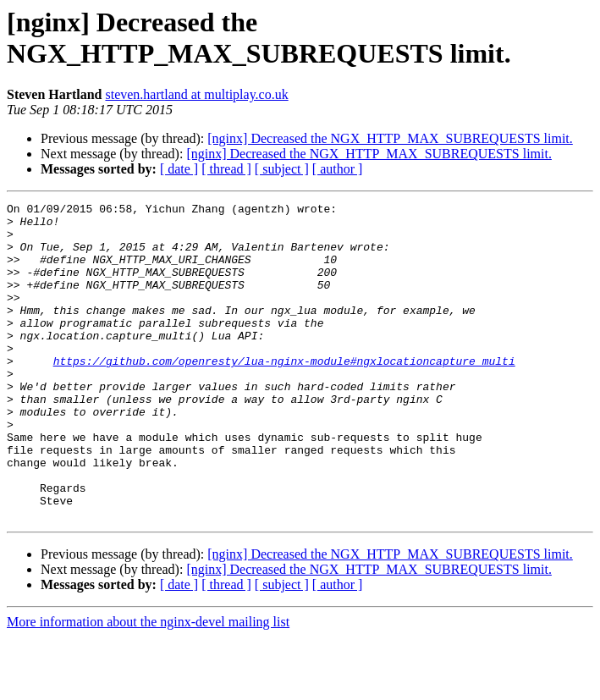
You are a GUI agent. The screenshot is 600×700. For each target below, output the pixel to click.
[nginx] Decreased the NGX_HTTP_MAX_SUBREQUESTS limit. (390, 138)
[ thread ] (226, 169)
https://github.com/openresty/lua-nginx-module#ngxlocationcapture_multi (284, 394)
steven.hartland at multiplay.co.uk (196, 94)
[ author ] (338, 169)
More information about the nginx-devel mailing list (148, 685)
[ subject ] (282, 169)
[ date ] (179, 169)
